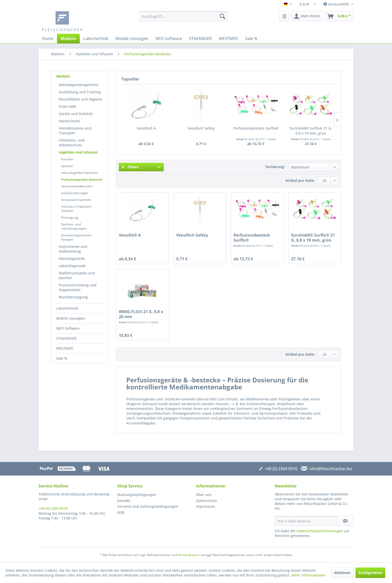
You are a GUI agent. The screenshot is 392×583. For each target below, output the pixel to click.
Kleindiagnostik (72, 258)
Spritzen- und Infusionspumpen (74, 226)
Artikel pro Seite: (300, 180)
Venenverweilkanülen (77, 186)
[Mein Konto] (307, 16)
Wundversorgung (73, 297)
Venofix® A (146, 128)
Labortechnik (67, 308)
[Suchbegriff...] (184, 16)
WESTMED (65, 348)
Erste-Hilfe (67, 106)
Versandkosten (189, 555)
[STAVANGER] (200, 39)
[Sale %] (251, 39)
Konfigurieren (370, 573)
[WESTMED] (228, 39)
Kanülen (67, 159)
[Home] (48, 39)
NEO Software (68, 328)
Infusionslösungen (75, 193)
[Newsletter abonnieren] (345, 521)
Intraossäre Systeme (76, 200)
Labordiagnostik (72, 266)
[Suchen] (222, 16)
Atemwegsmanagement (78, 85)
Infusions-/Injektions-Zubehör (77, 209)
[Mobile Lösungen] (132, 39)
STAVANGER (66, 338)
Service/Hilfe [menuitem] (337, 4)
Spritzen (67, 166)
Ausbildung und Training (80, 92)
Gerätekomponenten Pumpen (76, 237)
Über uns (204, 495)
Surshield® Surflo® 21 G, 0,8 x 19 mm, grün (311, 131)
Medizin (63, 76)
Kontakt (124, 501)
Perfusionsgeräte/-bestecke (82, 179)
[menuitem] (184, 16)
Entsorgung (70, 217)
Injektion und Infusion (78, 152)
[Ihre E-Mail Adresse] (306, 521)
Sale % (62, 358)
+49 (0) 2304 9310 (53, 508)
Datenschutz (206, 501)
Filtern (130, 167)
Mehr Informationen (308, 575)
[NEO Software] (169, 39)
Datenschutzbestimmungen (320, 531)
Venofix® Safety (201, 128)
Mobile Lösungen (71, 318)
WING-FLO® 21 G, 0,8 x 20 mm (141, 314)
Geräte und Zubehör (76, 114)
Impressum (205, 506)
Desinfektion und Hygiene (80, 99)
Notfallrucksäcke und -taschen (78, 275)
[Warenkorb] (339, 16)
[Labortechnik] (96, 39)
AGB (121, 512)
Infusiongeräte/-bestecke (80, 173)
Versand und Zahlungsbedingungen (148, 506)
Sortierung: (275, 167)
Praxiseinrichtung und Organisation (78, 287)
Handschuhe (69, 121)
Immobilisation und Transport (75, 131)
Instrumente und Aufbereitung (73, 249)
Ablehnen (342, 573)
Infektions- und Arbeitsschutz (72, 143)
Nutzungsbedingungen (137, 495)
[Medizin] (68, 39)
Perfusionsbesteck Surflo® (256, 128)
